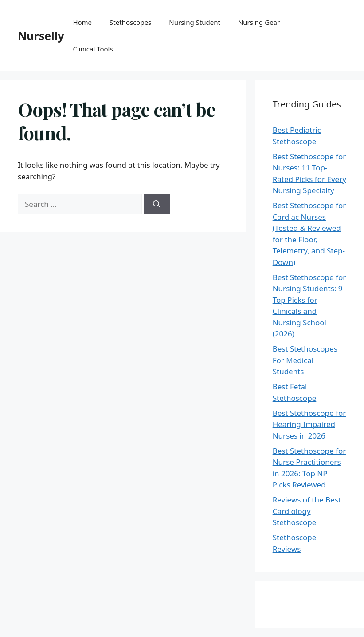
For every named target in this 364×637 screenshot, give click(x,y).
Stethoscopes (130, 22)
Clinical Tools (93, 49)
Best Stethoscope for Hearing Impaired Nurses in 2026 (309, 424)
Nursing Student (195, 22)
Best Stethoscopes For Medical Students (305, 360)
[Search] (157, 204)
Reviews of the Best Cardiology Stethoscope (307, 511)
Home (82, 22)
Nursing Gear (259, 22)
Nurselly (41, 36)
